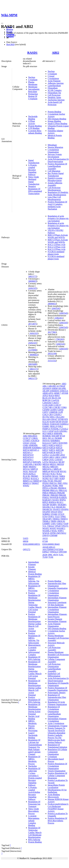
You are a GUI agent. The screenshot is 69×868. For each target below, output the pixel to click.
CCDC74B (47, 407)
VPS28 (58, 526)
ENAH (65, 422)
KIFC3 (55, 443)
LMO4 (45, 460)
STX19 (61, 514)
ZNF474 (46, 535)
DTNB (61, 419)
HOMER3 (47, 436)
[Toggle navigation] (2, 23)
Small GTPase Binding (57, 124)
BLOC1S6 (56, 398)
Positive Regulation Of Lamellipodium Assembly (57, 166)
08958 (26, 541)
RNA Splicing (34, 840)
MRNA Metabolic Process (33, 723)
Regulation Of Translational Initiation (57, 746)
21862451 (59, 318)
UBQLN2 (61, 521)
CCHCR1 (56, 407)
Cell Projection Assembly (54, 649)
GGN (56, 431)
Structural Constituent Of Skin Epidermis (57, 604)
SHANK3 (47, 507)
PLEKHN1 (47, 486)
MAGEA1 (54, 462)
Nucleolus (33, 766)
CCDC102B (48, 405)
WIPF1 (61, 531)
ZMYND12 (61, 533)
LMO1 (51, 457)
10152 (45, 538)
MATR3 (38, 464)
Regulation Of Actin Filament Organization (57, 703)
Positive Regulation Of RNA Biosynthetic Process (57, 821)
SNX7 (60, 512)
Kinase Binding (54, 121)
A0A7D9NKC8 (49, 549)
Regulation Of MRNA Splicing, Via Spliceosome (34, 580)
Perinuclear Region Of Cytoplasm (33, 96)
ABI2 (56, 53)
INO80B (58, 438)
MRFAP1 (54, 467)
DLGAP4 (46, 419)
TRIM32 (56, 519)
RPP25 (45, 502)
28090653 (52, 304)
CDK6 (64, 407)
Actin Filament (54, 81)
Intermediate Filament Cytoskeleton (57, 720)
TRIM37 (35, 483)
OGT (51, 479)
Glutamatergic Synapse (58, 726)
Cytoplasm (33, 80)
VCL (44, 526)
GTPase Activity (32, 122)
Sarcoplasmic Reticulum (34, 90)
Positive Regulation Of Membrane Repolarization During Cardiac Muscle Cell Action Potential (35, 623)
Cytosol (51, 76)
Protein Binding (35, 126)
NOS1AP (33, 471)
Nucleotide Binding (33, 118)
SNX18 (54, 512)
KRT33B (60, 450)
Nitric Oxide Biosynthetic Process (34, 811)
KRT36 (52, 452)
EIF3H (58, 422)
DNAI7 (54, 419)
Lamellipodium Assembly (54, 670)
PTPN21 (27, 479)
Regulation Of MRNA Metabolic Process (34, 760)
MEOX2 (46, 467)
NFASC (55, 476)
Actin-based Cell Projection (55, 103)
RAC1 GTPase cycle (56, 245)
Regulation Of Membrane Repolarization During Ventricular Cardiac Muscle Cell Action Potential (35, 670)
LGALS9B (54, 455)
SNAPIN (46, 512)
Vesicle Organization (56, 771)
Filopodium (53, 88)
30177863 (52, 332)
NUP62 (46, 479)
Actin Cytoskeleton (56, 723)
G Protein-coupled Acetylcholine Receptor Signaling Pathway (34, 793)
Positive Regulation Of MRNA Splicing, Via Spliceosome (34, 638)
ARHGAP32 (48, 393)
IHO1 (45, 438)
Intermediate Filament (34, 563)
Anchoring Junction (56, 100)
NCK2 (59, 474)
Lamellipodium (54, 86)
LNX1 (51, 460)
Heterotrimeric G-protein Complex (34, 647)
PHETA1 (53, 483)
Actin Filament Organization (54, 625)
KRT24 (59, 448)
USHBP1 (46, 524)
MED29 (61, 464)
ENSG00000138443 (51, 544)
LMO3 (64, 457)
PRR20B (61, 493)
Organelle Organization (58, 588)
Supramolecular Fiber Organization (57, 585)
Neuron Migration (55, 147)
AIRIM (54, 388)
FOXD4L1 (55, 429)
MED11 (53, 464)
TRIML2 (46, 521)
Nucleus (32, 77)
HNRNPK (33, 445)
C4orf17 (56, 403)
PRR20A (53, 493)
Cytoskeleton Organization (53, 151)
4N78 (55, 555)
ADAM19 (47, 388)
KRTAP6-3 (29, 464)
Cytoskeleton (53, 78)
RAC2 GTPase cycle (56, 247)
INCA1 (51, 438)
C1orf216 (55, 400)
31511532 (52, 361)
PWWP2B (54, 498)
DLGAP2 (60, 417)
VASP (66, 524)
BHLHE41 (33, 436)
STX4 (45, 516)
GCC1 (45, 431)
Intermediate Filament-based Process (57, 615)
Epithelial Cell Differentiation (54, 675)
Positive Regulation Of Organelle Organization (58, 689)
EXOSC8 (35, 441)
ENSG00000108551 (32, 544)
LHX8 (45, 457)
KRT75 (59, 452)
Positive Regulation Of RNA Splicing (34, 700)
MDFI (26, 467)
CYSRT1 (27, 441)
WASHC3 (47, 531)
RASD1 (32, 53)
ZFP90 (53, 533)
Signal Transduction (34, 161)
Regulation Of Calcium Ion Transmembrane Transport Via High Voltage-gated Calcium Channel (35, 747)
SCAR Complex (55, 90)
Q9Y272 (27, 549)
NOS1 (26, 471)
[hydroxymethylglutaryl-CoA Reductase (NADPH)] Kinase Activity (58, 808)
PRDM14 (62, 488)
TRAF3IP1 (47, 519)
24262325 (32, 288)
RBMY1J (27, 483)
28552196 (52, 353)
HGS (44, 433)
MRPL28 (57, 469)
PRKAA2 (63, 490)
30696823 (32, 281)
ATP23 (45, 396)
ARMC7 (57, 393)
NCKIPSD (47, 476)
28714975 (32, 324)
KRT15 (59, 445)
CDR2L (35, 438)
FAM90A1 (64, 424)
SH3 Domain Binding (57, 119)
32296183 (11, 35)
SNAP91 (65, 509)
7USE (51, 557)
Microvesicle (53, 797)
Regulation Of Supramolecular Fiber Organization (57, 697)
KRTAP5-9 (28, 462)
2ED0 (45, 555)
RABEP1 (63, 498)
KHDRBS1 (55, 441)
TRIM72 (64, 519)
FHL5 (60, 426)
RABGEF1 (47, 500)
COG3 (45, 414)
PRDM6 (46, 490)
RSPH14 (53, 502)
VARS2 (60, 524)
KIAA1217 (47, 443)
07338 (45, 541)
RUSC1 (60, 502)
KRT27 (45, 450)
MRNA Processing (33, 729)
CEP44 (60, 410)
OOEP (62, 479)
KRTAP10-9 (28, 457)
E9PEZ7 (46, 552)
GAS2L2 (64, 429)
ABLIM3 (52, 386)
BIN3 (57, 396)
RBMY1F (38, 481)
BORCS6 (46, 400)
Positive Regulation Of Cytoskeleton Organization (57, 766)
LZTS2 (45, 462)
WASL (54, 531)
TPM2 (63, 516)
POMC (55, 486)
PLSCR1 (27, 476)
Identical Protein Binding (35, 573)
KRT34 (26, 450)
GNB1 (26, 445)
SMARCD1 (47, 509)
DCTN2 (46, 417)
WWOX (46, 533)
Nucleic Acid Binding (34, 717)
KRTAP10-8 (28, 455)
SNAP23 (57, 509)
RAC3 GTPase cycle (56, 249)
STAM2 (54, 514)
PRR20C (46, 495)
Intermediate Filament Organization (57, 599)
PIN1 (65, 483)
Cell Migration (54, 171)
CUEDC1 (57, 414)
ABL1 (45, 386)
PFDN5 (46, 483)
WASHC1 (61, 528)
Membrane (33, 87)
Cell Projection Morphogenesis (54, 189)
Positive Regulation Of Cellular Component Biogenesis (57, 776)
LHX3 (62, 455)
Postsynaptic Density (57, 693)
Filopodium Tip (54, 93)
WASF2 (46, 528)
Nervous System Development (55, 156)
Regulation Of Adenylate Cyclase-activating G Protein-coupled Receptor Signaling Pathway (35, 777)
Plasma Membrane (33, 83)
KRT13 (45, 445)
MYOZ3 (46, 474)
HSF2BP (55, 436)
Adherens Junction (56, 83)
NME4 (62, 476)
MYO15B (55, 471)
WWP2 (26, 486)
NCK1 (53, 474)
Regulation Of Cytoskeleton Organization (54, 709)
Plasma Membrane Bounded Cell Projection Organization (58, 655)
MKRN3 (32, 467)
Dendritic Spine (54, 97)
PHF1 (60, 483)
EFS (66, 419)
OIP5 (56, 479)
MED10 (46, 464)
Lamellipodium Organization (54, 715)
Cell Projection (54, 95)
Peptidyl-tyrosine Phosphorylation (55, 179)
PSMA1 (46, 498)
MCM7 (62, 462)
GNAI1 (26, 443)
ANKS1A (64, 391)
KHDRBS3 (37, 448)
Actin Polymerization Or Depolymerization (58, 160)
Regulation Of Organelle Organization (58, 684)
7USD (45, 557)
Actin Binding (54, 795)
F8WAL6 (54, 552)
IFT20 (62, 436)
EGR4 (52, 422)
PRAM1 (54, 488)
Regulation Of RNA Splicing (34, 658)
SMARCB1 (61, 507)
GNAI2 (33, 443)
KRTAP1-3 (28, 452)
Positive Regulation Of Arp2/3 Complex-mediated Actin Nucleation (57, 205)
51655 (26, 538)
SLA (53, 507)
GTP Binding (34, 128)
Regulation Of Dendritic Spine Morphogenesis (58, 194)
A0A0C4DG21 (49, 547)
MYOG (63, 471)
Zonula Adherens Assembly (55, 184)
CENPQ (53, 410)
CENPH (46, 410)
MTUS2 (26, 469)
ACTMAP (61, 386)
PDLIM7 (58, 481)
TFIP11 (51, 516)
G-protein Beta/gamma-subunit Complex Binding (34, 821)
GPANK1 (63, 431)
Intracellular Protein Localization (56, 786)
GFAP (51, 431)
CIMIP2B (53, 412)
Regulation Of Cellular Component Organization (57, 752)
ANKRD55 (54, 391)
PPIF (61, 486)
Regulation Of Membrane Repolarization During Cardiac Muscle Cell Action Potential (35, 688)
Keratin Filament (32, 568)
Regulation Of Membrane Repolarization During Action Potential (34, 709)
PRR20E (62, 495)
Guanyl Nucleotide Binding (33, 735)
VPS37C (65, 526)
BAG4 (52, 396)
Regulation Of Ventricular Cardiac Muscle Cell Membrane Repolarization (35, 832)
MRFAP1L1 (48, 469)
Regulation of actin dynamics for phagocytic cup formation (58, 218)
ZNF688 (54, 535)
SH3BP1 (53, 505)
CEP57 (45, 412)
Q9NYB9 (63, 552)
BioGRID (10, 44)
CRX (51, 414)
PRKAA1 (54, 490)
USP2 (53, 524)
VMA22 (51, 526)
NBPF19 (34, 469)
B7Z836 (60, 549)
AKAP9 (46, 391)
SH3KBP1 (62, 505)
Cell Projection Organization (54, 665)
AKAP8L (62, 388)
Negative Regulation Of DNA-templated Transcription (35, 190)
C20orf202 (47, 403)
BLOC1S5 (47, 398)
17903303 (59, 339)
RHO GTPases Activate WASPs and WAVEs (58, 236)
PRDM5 (34, 476)
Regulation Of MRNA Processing (34, 588)
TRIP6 (53, 521)
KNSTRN (63, 443)
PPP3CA (46, 488)
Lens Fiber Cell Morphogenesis (54, 198)
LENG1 (46, 455)
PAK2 (45, 481)
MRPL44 (46, 471)
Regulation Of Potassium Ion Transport (34, 804)
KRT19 (45, 448)
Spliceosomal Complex (34, 653)
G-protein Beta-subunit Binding (35, 132)
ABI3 (64, 384)
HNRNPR (27, 448)
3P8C (50, 555)
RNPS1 (63, 500)
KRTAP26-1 (28, 460)
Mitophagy (52, 145)
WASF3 (53, 528)
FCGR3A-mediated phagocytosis (56, 253)
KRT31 (52, 450)
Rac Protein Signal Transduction (56, 175)
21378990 (32, 350)
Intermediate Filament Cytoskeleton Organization (57, 610)
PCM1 (51, 481)
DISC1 (53, 417)
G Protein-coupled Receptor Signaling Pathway (33, 170)
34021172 (32, 276)
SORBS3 (46, 514)
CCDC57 (27, 438)
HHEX (50, 433)
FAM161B (54, 424)
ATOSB (65, 393)
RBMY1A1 (28, 481)
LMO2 (58, 457)
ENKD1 (46, 424)
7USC (61, 555)
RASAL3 (35, 479)
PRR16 (45, 493)
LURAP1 (59, 460)
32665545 (56, 308)
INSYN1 (46, 441)
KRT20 (52, 448)
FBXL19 (54, 426)
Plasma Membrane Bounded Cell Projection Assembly (58, 638)
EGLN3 (46, 422)
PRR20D (54, 495)
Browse (10, 29)
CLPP (60, 412)
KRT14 (52, 445)
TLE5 (57, 516)
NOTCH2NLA (29, 474)
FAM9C (46, 426)
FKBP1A (46, 429)
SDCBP (46, 505)
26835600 (32, 364)
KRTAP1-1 (34, 450)
